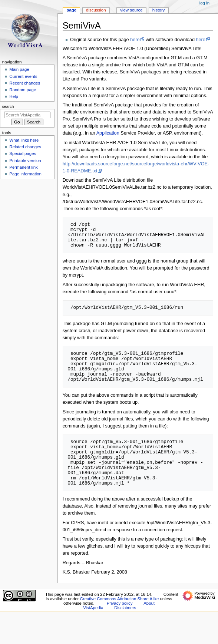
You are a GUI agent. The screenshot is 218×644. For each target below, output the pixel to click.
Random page (23, 90)
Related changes (25, 147)
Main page (19, 69)
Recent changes (25, 83)
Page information (25, 174)
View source (131, 10)
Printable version (25, 161)
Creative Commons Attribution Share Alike (120, 599)
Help (14, 96)
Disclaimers (125, 608)
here (135, 40)
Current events (23, 76)
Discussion (96, 10)
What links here (24, 140)
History (159, 10)
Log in (204, 3)
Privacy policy (120, 603)
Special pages (23, 153)
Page (71, 10)
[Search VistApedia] (27, 115)
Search (8, 106)
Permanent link (23, 167)
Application (108, 133)
